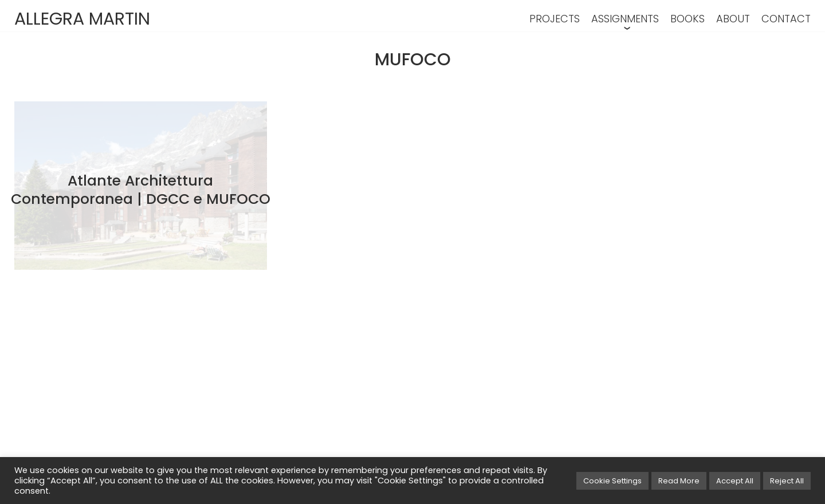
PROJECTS (555, 19)
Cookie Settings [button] (612, 481)
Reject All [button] (787, 481)
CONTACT (786, 19)
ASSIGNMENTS (625, 19)
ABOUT (733, 19)
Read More (679, 481)
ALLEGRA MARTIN (82, 19)
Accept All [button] (735, 481)
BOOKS (687, 19)
